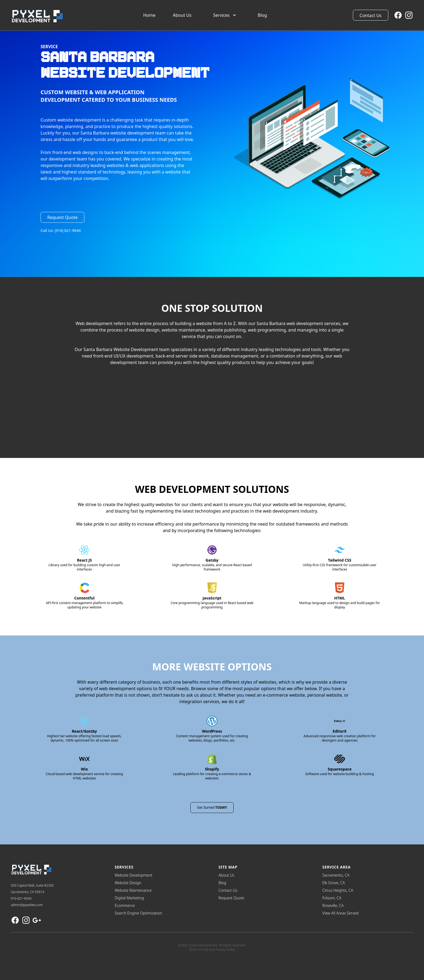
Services (225, 15)
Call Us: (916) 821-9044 (61, 230)
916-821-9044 (21, 898)
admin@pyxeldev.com (27, 905)
